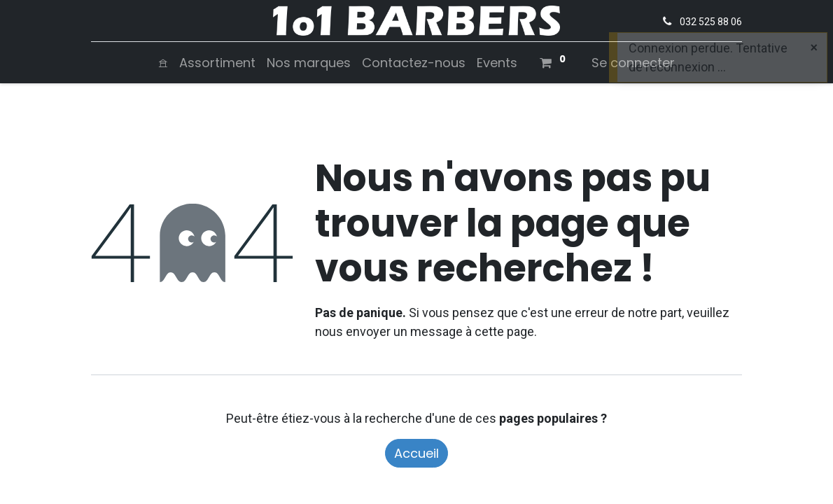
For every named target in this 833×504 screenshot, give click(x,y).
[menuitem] (163, 63)
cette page (504, 331)
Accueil (416, 453)
